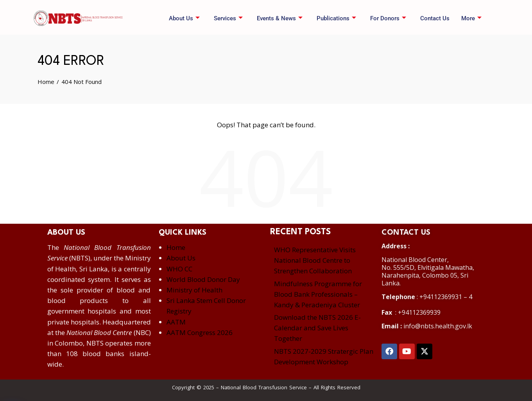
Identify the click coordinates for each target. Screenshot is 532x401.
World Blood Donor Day (203, 279)
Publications (336, 18)
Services (228, 18)
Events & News (280, 18)
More (471, 18)
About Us (184, 18)
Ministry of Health (194, 290)
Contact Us (435, 18)
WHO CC (179, 269)
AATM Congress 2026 (200, 332)
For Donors (388, 18)
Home (176, 247)
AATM (176, 322)
